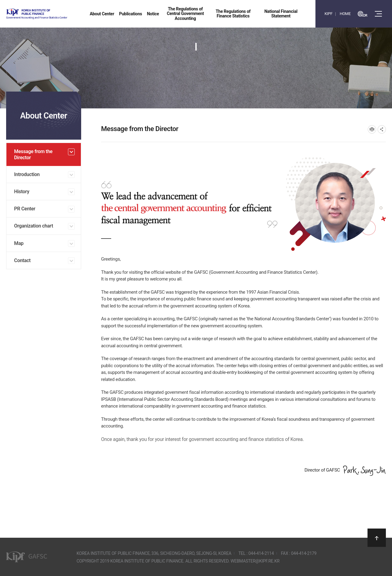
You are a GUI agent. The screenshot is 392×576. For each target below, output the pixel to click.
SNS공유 (382, 129)
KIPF (329, 14)
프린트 (372, 129)
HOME (345, 14)
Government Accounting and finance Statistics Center (53, 14)
